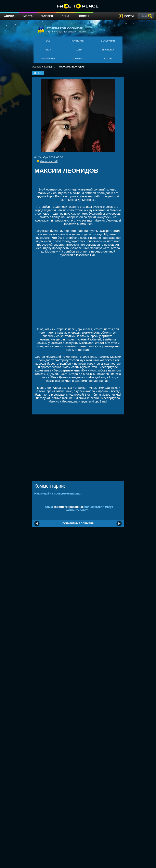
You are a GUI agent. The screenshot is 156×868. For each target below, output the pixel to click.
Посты (84, 16)
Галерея (47, 16)
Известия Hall (89, 196)
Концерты (78, 41)
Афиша (9, 16)
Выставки (108, 50)
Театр (78, 50)
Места (28, 16)
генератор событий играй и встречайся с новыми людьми (62, 29)
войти (129, 16)
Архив (108, 59)
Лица (65, 16)
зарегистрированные (69, 507)
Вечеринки (108, 41)
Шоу (48, 50)
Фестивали (48, 59)
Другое (78, 59)
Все (48, 41)
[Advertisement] (82, 182)
